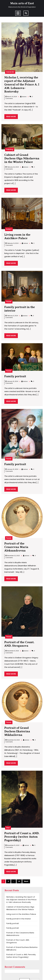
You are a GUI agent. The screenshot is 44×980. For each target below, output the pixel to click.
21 (19, 881)
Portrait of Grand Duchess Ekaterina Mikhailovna (17, 731)
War (8, 828)
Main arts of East (22, 3)
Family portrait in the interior (19, 919)
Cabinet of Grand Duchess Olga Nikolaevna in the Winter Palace (22, 158)
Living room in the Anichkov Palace (21, 914)
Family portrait (15, 376)
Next (26, 881)
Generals (10, 72)
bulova (24, 97)
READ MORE (12, 117)
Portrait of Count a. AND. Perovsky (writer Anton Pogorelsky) (22, 837)
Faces (9, 302)
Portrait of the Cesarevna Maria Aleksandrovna (16, 547)
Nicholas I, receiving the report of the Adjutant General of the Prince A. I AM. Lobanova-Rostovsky (22, 84)
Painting (10, 149)
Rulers (9, 229)
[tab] (18, 13)
